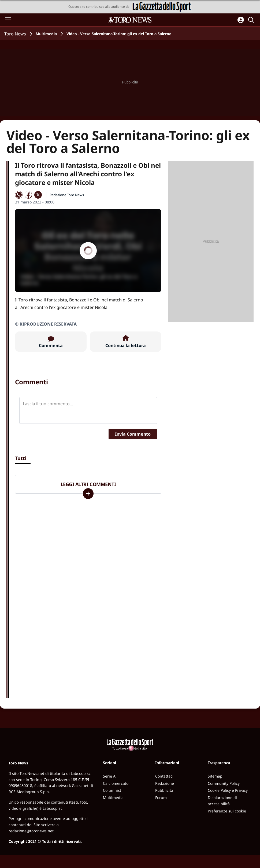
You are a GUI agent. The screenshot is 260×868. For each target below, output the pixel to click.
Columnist (112, 790)
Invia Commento (133, 434)
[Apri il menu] (8, 20)
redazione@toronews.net (31, 831)
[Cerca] (252, 20)
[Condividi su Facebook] (28, 195)
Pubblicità (164, 790)
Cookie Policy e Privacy (228, 790)
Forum (161, 798)
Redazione (165, 783)
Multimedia (46, 34)
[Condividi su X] (38, 195)
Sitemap (215, 776)
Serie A (109, 776)
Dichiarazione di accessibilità (222, 801)
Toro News (15, 34)
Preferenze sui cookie (227, 811)
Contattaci (164, 776)
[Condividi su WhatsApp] (19, 195)
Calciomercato (116, 783)
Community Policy (224, 783)
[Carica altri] (88, 494)
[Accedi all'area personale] (241, 20)
